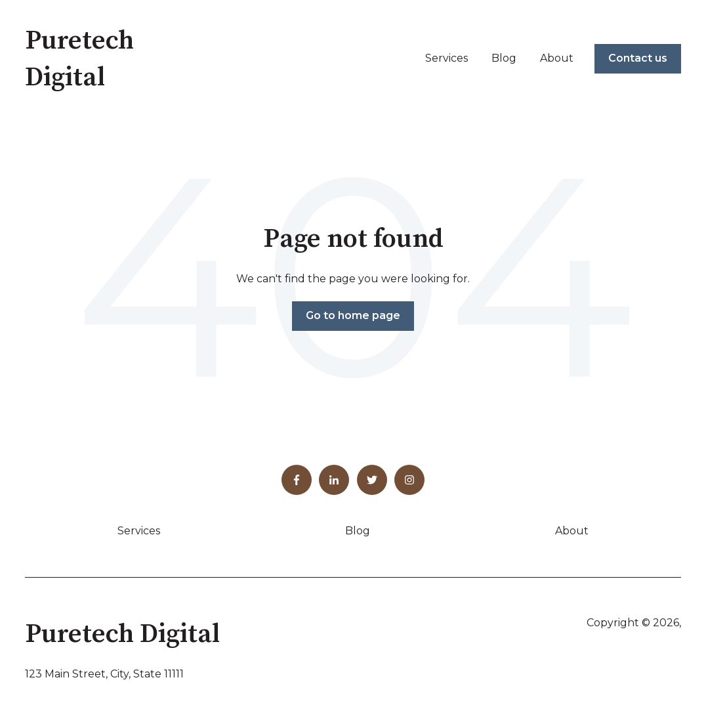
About (557, 58)
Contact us (638, 58)
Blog (504, 58)
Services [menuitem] (139, 531)
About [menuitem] (572, 531)
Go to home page (353, 315)
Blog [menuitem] (358, 531)
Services (446, 58)
